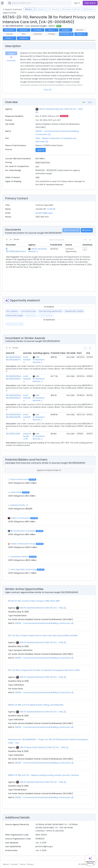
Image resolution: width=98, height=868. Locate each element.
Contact (14, 864)
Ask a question (12, 311)
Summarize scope (28, 311)
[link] (90, 348)
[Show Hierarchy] (37, 112)
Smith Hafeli (26, 358)
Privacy (30, 864)
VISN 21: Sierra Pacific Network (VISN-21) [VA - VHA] (42, 747)
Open (41, 150)
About (6, 864)
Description (10, 30)
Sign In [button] (77, 3)
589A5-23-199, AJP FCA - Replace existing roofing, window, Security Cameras (43, 775)
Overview (24, 30)
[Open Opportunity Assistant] (90, 860)
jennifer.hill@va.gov (44, 213)
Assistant (66, 30)
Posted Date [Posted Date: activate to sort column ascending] (56, 245)
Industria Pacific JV (27, 436)
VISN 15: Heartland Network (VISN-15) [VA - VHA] (61, 109)
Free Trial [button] (90, 3)
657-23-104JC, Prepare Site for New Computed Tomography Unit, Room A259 (44, 670)
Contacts (38, 30)
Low (37, 166)
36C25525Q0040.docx (16, 251)
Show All (48, 90)
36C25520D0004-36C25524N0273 (14, 358)
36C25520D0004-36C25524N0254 (14, 378)
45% (38, 177)
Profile (51, 209)
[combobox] (45, 3)
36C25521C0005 (13, 434)
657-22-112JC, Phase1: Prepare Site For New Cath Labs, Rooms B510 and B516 (43, 636)
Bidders (81, 34)
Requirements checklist (74, 311)
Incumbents (66, 34)
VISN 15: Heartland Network (39, 360)
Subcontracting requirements (50, 311)
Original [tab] (11, 53)
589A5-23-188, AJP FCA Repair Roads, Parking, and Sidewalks (36, 705)
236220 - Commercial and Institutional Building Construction (43, 623)
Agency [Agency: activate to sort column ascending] (32, 245)
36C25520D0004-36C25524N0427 (14, 397)
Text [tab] (90, 102)
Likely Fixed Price (43, 162)
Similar (10, 38)
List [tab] (84, 102)
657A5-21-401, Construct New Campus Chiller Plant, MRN (34, 601)
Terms (23, 864)
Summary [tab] (11, 59)
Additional (24, 38)
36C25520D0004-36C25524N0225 (14, 416)
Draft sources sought (15, 315)
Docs (52, 30)
